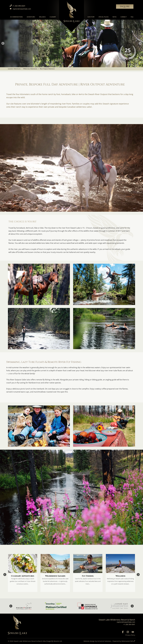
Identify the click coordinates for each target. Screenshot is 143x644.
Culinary (53, 17)
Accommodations (16, 17)
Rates (115, 17)
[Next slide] (140, 43)
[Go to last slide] (3, 43)
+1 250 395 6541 (17, 6)
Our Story (91, 17)
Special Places (104, 17)
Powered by (123, 641)
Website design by (98, 641)
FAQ (132, 17)
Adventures (31, 17)
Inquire (125, 6)
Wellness (42, 17)
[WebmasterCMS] (134, 641)
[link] (39, 284)
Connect (124, 17)
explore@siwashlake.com (20, 9)
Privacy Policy (130, 635)
